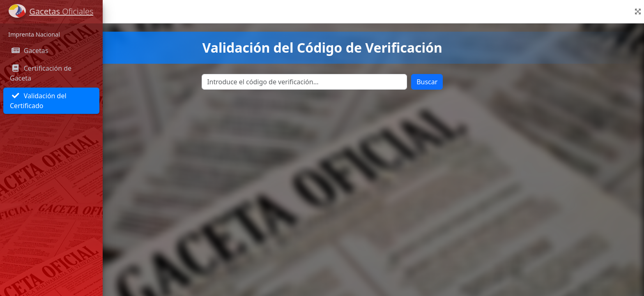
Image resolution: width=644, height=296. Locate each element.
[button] (638, 12)
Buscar (478, 82)
